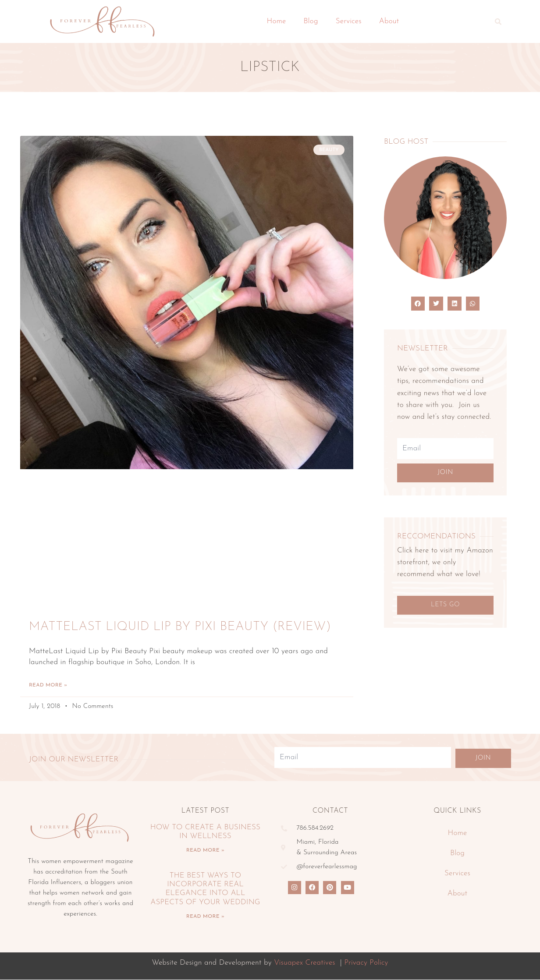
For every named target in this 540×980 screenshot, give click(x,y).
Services (349, 21)
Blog (311, 21)
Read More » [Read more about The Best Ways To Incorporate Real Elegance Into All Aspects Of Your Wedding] (205, 917)
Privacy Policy (366, 963)
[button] (498, 21)
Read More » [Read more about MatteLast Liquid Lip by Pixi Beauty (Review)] (48, 686)
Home (277, 21)
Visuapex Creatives (305, 963)
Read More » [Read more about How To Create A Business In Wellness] (205, 851)
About (389, 21)
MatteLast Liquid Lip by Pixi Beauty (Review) (180, 627)
